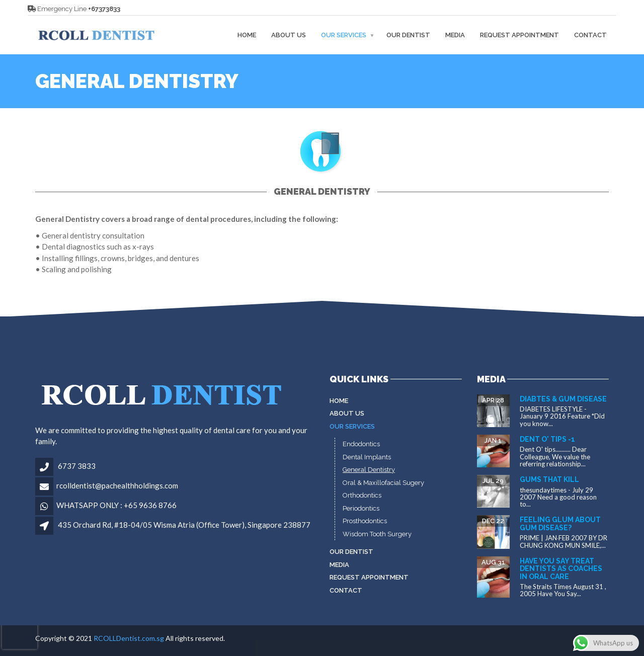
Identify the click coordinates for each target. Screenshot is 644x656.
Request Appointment (519, 35)
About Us (289, 35)
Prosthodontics (365, 521)
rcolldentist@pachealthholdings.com (117, 485)
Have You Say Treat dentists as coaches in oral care (561, 569)
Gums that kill (549, 479)
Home (247, 35)
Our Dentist (408, 35)
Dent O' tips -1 (547, 439)
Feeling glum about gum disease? (560, 523)
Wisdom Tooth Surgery (377, 534)
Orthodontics (362, 495)
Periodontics (361, 508)
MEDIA (455, 35)
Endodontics (361, 444)
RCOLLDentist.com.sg (129, 638)
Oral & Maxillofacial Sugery (383, 483)
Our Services (344, 35)
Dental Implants (367, 457)
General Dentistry (369, 470)
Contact (590, 35)
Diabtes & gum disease (563, 399)
